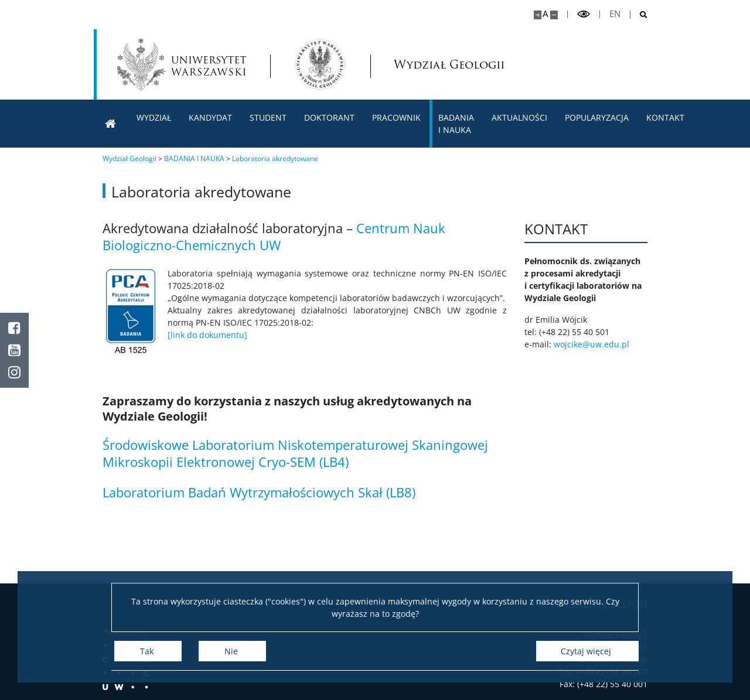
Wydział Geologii (427, 65)
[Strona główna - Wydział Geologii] (320, 64)
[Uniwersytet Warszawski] (182, 64)
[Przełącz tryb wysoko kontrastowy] (584, 14)
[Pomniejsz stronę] (554, 15)
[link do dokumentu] (207, 335)
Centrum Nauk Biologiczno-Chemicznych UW (274, 236)
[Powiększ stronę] (538, 15)
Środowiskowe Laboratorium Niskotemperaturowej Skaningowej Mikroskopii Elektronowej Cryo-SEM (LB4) (295, 453)
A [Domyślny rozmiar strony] (545, 14)
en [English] (615, 14)
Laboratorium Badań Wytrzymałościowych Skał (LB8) (259, 492)
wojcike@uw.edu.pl (594, 344)
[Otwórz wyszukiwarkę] (639, 15)
